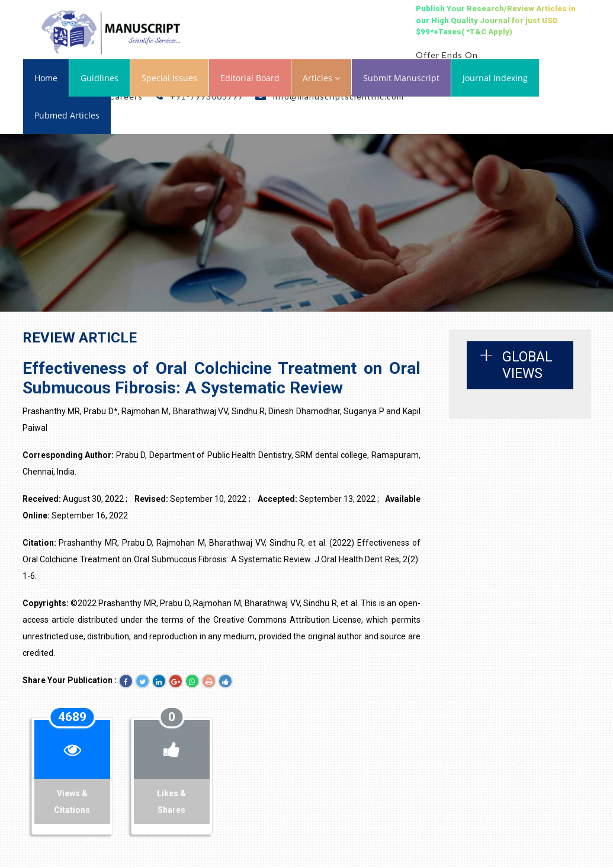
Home (46, 78)
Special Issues (169, 78)
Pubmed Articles (67, 115)
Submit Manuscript (401, 78)
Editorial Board (250, 78)
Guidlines (100, 78)
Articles (321, 78)
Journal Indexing (495, 78)
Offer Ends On (447, 55)
